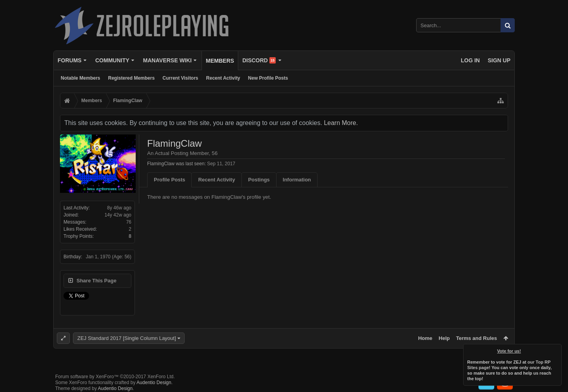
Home (425, 338)
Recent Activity (223, 78)
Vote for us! (509, 351)
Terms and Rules (476, 338)
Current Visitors (180, 78)
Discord (259, 60)
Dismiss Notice (556, 349)
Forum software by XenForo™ (115, 377)
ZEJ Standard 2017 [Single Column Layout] (127, 338)
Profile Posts (169, 180)
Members (220, 61)
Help (444, 338)
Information (297, 180)
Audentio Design (154, 383)
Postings (259, 180)
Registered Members (131, 78)
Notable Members (80, 78)
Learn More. (341, 123)
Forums (70, 60)
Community (112, 60)
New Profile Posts (268, 78)
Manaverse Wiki (167, 60)
